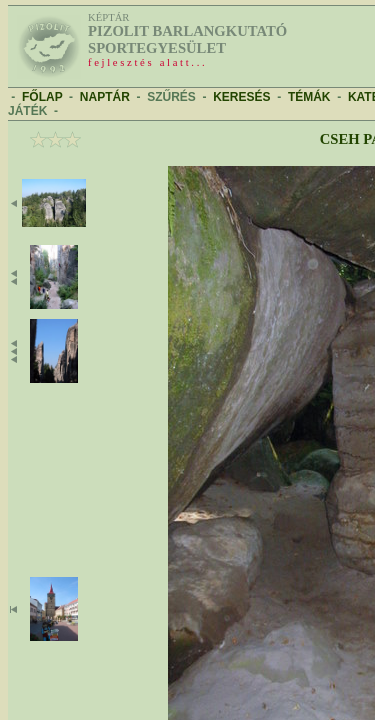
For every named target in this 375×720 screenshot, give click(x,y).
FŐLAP (42, 97)
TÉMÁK (309, 97)
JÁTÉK (27, 111)
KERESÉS (241, 97)
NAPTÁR (105, 97)
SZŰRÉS (171, 97)
